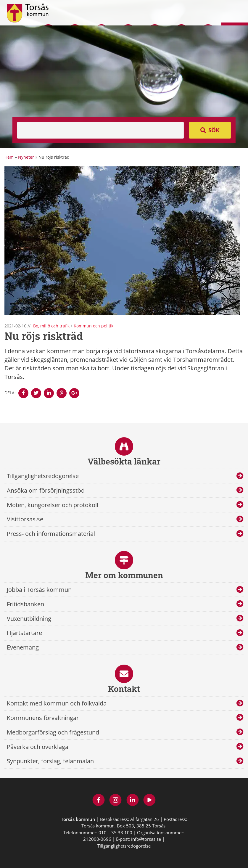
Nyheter (26, 157)
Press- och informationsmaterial (51, 534)
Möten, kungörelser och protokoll (53, 505)
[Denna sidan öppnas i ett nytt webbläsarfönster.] (23, 393)
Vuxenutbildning (29, 619)
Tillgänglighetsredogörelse (43, 476)
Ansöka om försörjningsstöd (46, 490)
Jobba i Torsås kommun (39, 590)
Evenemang (23, 647)
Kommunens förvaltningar (43, 718)
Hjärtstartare (24, 633)
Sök (214, 130)
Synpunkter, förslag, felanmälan (50, 761)
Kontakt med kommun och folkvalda (57, 703)
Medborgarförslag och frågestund (53, 732)
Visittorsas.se (25, 519)
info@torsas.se (146, 839)
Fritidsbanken (25, 604)
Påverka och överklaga (38, 747)
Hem (9, 157)
